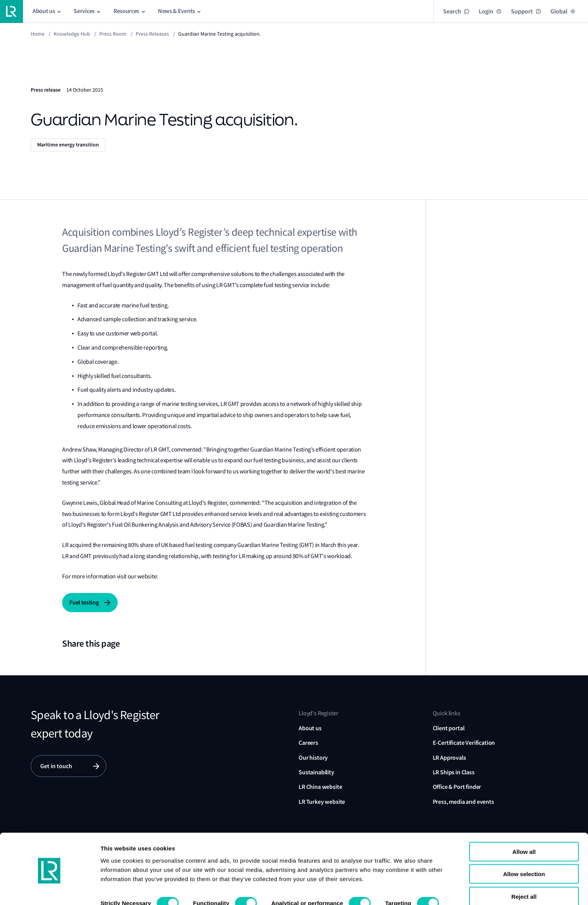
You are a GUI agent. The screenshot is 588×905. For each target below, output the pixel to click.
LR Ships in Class (454, 772)
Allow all (524, 826)
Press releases (152, 34)
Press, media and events (463, 802)
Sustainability (316, 772)
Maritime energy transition (68, 145)
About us (310, 728)
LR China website (320, 787)
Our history (313, 758)
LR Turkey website (322, 802)
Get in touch (56, 766)
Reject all (524, 871)
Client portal (449, 728)
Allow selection (524, 849)
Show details (118, 890)
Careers (308, 743)
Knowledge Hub (72, 34)
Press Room (113, 34)
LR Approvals (449, 758)
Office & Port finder (457, 787)
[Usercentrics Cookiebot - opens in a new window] (50, 890)
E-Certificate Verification (464, 743)
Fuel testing (84, 602)
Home (38, 34)
